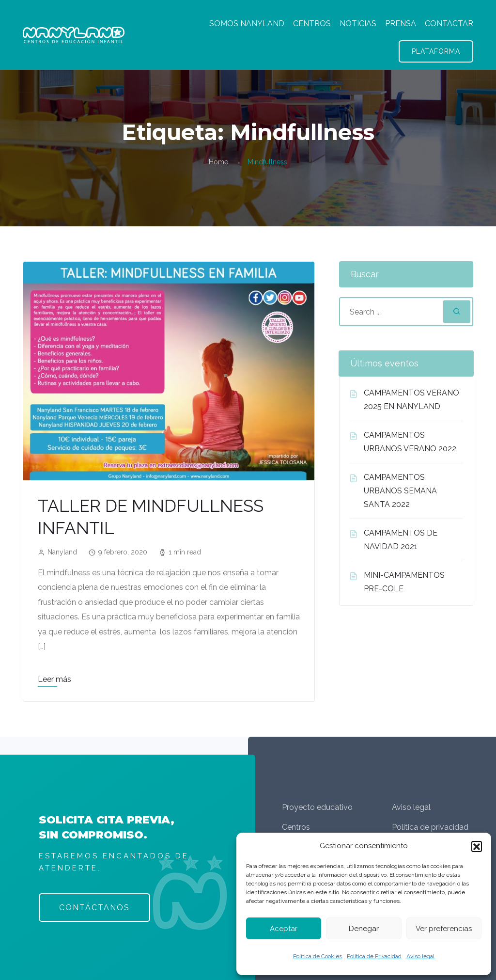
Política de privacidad (430, 827)
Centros (296, 827)
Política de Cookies (318, 956)
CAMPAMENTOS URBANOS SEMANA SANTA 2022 (400, 491)
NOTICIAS (358, 24)
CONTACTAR (449, 24)
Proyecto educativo (317, 807)
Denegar (364, 929)
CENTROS (312, 24)
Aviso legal (420, 956)
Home (218, 162)
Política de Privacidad (374, 956)
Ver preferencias (444, 929)
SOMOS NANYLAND (247, 24)
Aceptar (284, 929)
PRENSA (401, 24)
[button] (477, 846)
